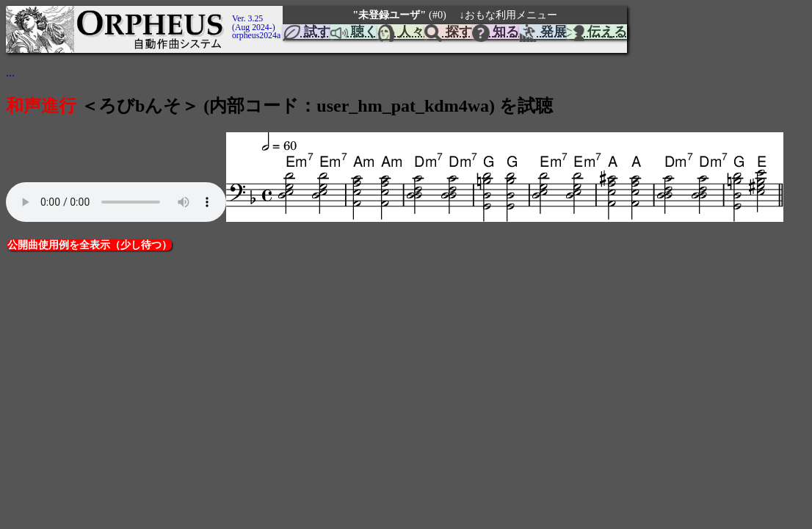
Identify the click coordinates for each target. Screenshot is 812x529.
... (10, 72)
